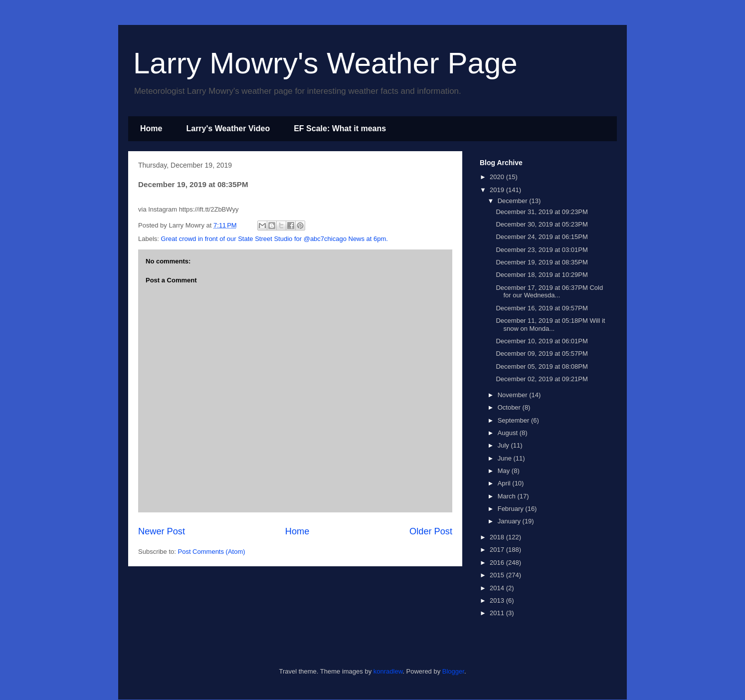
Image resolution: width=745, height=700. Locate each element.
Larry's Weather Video (228, 128)
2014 (498, 588)
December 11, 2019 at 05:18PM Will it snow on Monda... (550, 325)
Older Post (431, 531)
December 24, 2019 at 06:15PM (542, 237)
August (509, 433)
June (506, 458)
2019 (498, 190)
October (510, 407)
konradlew (388, 671)
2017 (498, 550)
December (514, 201)
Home (151, 128)
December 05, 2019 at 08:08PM (542, 366)
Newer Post (162, 531)
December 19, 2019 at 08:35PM (542, 262)
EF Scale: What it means (340, 128)
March (508, 496)
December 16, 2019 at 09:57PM (542, 308)
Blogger (453, 671)
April (505, 483)
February (512, 509)
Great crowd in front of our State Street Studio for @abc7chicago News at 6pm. (275, 239)
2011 (498, 613)
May (505, 471)
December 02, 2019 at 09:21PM (542, 379)
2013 (498, 600)
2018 (498, 537)
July (504, 445)
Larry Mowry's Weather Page (325, 63)
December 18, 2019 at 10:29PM (542, 275)
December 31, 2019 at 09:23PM (542, 212)
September (514, 420)
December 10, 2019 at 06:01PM (542, 341)
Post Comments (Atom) (212, 552)
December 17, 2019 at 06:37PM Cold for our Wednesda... (549, 292)
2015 (498, 575)
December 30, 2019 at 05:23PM (542, 224)
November (514, 395)
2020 (498, 177)
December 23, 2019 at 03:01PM (542, 250)
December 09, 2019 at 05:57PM (542, 353)
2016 (498, 563)
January (510, 521)
